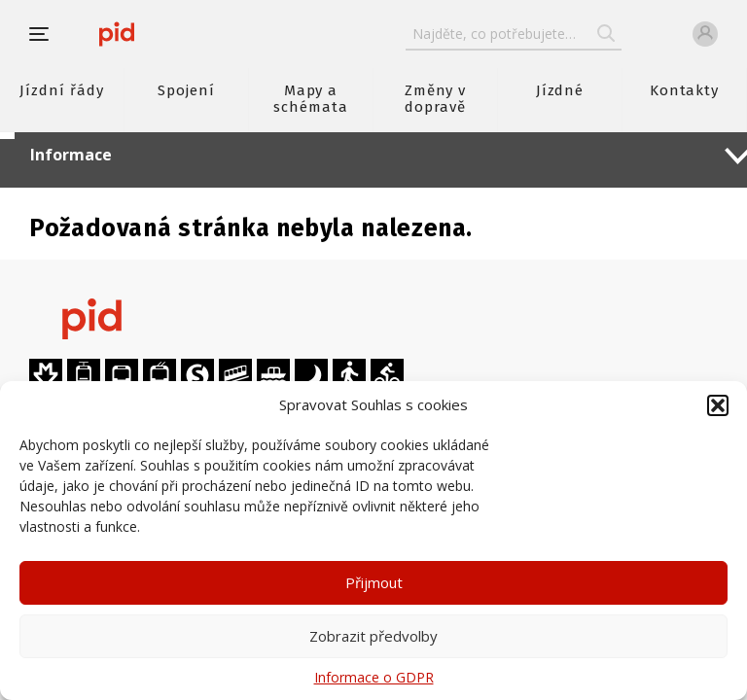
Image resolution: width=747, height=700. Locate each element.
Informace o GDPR (374, 677)
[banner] (117, 34)
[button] (718, 405)
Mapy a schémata (311, 99)
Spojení (186, 90)
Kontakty (685, 90)
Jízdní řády (61, 90)
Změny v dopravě (436, 99)
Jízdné (560, 90)
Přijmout (374, 582)
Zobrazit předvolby (373, 636)
